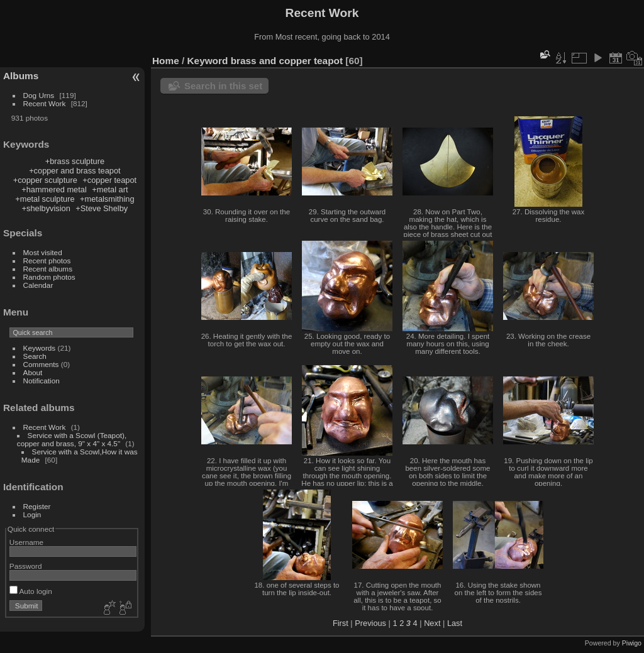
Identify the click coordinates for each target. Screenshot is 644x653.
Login (32, 514)
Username (26, 542)
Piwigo (632, 643)
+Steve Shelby (102, 208)
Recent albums (48, 269)
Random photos (49, 277)
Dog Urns (39, 95)
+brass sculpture (75, 161)
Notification (42, 381)
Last (455, 623)
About (33, 372)
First (341, 623)
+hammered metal (54, 189)
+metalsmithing (107, 199)
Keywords (40, 348)
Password (26, 566)
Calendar (38, 285)
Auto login (31, 591)
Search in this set (223, 86)
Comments (41, 364)
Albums (21, 76)
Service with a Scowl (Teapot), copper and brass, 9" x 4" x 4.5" (72, 439)
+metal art (110, 189)
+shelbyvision (46, 208)
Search (35, 356)
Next (432, 623)
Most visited (43, 252)
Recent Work (45, 103)
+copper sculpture (45, 180)
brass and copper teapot (287, 61)
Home (166, 61)
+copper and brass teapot (75, 171)
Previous (370, 623)
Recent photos (47, 261)
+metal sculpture (45, 199)
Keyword (208, 61)
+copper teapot (109, 180)
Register (37, 506)
